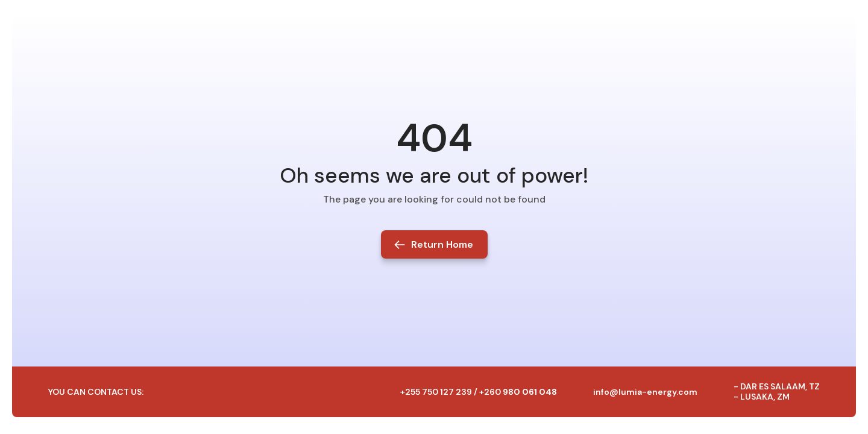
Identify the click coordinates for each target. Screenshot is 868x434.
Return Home (442, 244)
